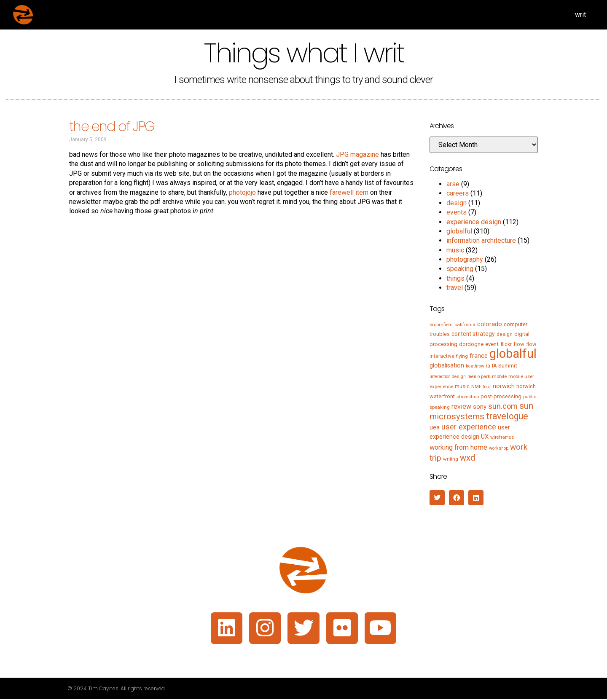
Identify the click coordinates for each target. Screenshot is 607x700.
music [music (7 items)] (462, 386)
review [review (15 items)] (461, 406)
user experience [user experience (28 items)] (469, 427)
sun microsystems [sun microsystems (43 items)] (481, 411)
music (455, 250)
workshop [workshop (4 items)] (499, 448)
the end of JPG (111, 126)
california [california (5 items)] (465, 325)
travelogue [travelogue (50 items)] (507, 416)
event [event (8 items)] (492, 344)
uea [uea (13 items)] (435, 427)
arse (453, 184)
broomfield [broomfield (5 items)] (441, 325)
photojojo (242, 192)
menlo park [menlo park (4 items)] (479, 377)
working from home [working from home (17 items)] (458, 447)
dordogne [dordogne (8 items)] (471, 344)
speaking (460, 269)
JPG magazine (357, 154)
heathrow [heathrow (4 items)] (475, 366)
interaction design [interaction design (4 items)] (448, 377)
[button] (437, 498)
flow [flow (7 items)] (519, 344)
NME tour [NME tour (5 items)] (481, 386)
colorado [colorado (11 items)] (490, 324)
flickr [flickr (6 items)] (506, 344)
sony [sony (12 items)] (480, 407)
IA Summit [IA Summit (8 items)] (505, 366)
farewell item (349, 192)
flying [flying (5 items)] (462, 356)
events (457, 212)
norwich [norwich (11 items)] (504, 386)
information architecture (481, 240)
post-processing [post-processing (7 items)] (501, 396)
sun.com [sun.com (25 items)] (503, 406)
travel (455, 288)
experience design (474, 222)
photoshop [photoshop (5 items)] (468, 397)
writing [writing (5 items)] (451, 459)
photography (465, 259)
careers (458, 193)
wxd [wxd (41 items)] (467, 458)
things (455, 278)
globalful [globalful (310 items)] (513, 354)
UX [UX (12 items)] (485, 437)
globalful (459, 231)
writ (580, 15)
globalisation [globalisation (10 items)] (447, 365)
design (457, 203)
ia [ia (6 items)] (488, 366)
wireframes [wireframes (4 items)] (502, 437)
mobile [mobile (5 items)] (499, 376)
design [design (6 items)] (505, 334)
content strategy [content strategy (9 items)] (473, 334)
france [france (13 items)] (479, 356)
